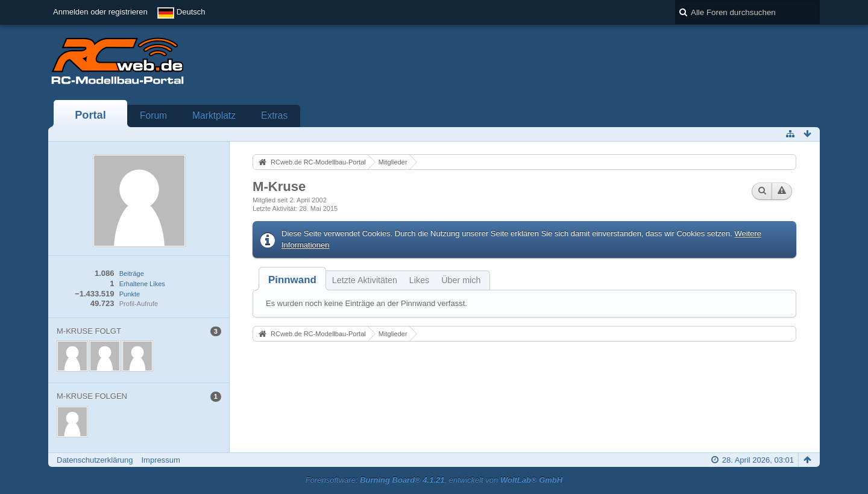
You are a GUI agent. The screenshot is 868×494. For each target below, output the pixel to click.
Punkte (130, 294)
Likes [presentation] (419, 280)
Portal (90, 115)
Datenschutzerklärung (95, 460)
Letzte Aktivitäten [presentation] (365, 280)
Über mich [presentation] (461, 280)
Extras (274, 115)
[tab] (292, 280)
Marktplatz (214, 115)
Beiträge (132, 274)
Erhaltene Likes (142, 284)
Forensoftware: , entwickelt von (434, 480)
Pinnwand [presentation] (292, 280)
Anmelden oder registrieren (100, 12)
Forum (153, 115)
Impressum (160, 460)
